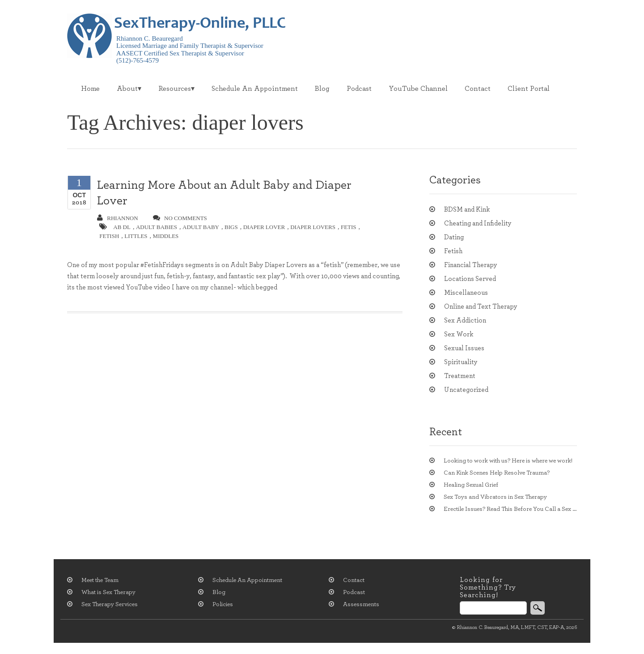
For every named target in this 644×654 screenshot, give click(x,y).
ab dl (122, 227)
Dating (454, 237)
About (127, 89)
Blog (322, 89)
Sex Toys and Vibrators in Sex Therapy (495, 497)
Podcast (359, 89)
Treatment (460, 376)
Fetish (453, 251)
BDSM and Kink (467, 210)
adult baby (201, 227)
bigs (231, 227)
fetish (109, 236)
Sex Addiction (465, 321)
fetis (349, 227)
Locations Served (470, 279)
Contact (478, 89)
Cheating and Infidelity (478, 223)
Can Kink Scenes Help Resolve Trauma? (497, 473)
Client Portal (529, 89)
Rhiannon (117, 218)
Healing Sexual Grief (471, 485)
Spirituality (461, 362)
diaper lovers (313, 227)
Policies (223, 604)
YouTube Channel (418, 89)
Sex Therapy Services (110, 604)
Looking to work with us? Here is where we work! (508, 461)
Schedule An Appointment (255, 89)
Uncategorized (466, 390)
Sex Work (459, 334)
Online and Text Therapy (481, 307)
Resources (175, 89)
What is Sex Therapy (108, 592)
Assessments (361, 604)
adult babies (157, 227)
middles (166, 236)
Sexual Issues (464, 348)
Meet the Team (100, 580)
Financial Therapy (471, 265)
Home (90, 89)
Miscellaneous (466, 293)
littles (136, 236)
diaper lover (264, 227)
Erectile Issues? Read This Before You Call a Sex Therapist (510, 509)
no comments (180, 218)
